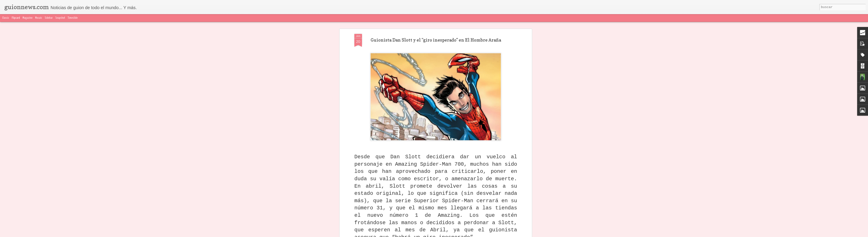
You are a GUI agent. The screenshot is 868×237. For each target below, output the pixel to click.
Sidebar (49, 18)
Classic (6, 18)
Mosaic (39, 18)
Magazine (28, 18)
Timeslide (73, 18)
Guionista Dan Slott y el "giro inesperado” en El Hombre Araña (436, 40)
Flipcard (16, 18)
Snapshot (60, 18)
